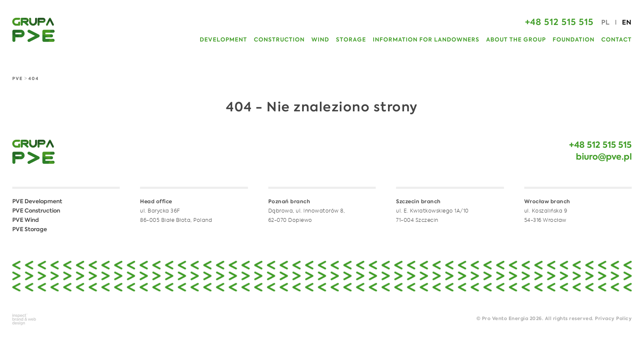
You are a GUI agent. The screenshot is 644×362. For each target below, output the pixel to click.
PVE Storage (30, 230)
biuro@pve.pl (604, 158)
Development (223, 40)
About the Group (516, 40)
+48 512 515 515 (600, 146)
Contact (616, 40)
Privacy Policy (613, 319)
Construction (279, 40)
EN (627, 23)
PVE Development (37, 202)
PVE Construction (36, 211)
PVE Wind (26, 220)
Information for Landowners (426, 40)
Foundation (574, 40)
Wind (320, 40)
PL (605, 23)
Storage (351, 40)
